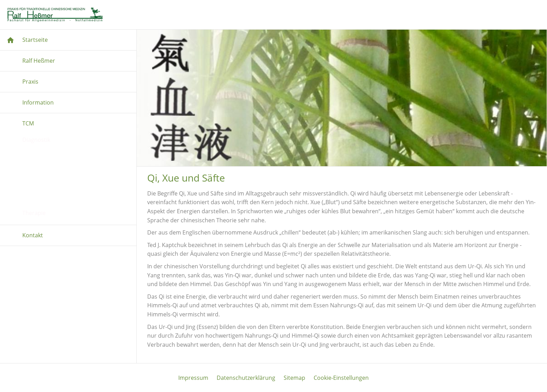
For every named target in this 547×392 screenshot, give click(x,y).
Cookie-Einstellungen (341, 378)
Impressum (193, 378)
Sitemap (294, 378)
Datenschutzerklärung (246, 378)
